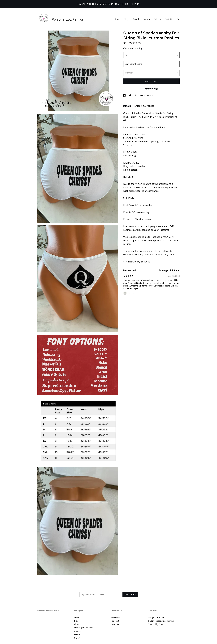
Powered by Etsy (155, 624)
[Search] (179, 19)
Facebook (115, 617)
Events (146, 19)
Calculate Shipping (133, 48)
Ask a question (147, 96)
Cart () (168, 19)
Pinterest (115, 621)
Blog (126, 19)
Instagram (116, 624)
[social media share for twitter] (130, 96)
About (136, 19)
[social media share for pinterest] (136, 96)
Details (128, 106)
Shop (117, 19)
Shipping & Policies (144, 106)
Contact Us (79, 631)
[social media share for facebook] (125, 96)
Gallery (157, 19)
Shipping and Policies (84, 628)
